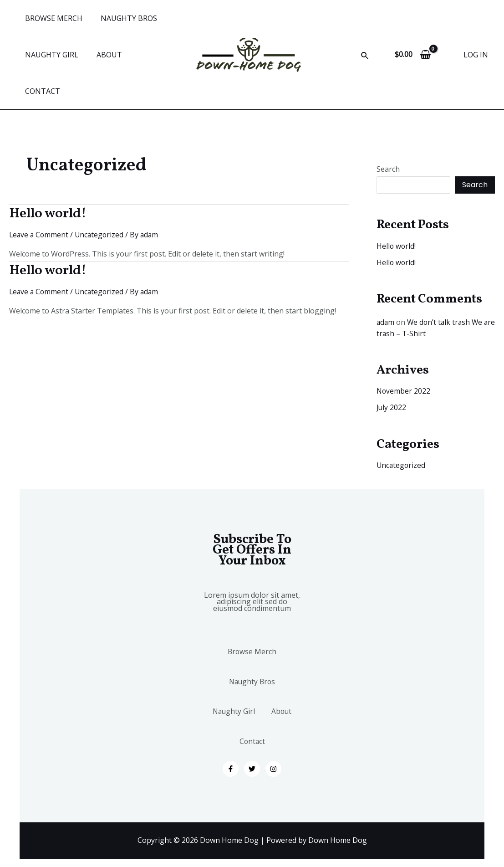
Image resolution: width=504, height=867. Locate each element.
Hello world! (48, 177)
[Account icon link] (476, 36)
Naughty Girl (252, 690)
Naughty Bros (252, 654)
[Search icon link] (365, 38)
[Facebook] (231, 757)
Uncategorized (102, 198)
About (228, 726)
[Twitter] (252, 757)
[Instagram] (273, 757)
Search (388, 133)
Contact (274, 726)
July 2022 (392, 370)
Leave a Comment (40, 198)
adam (386, 286)
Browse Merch (252, 617)
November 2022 (404, 354)
